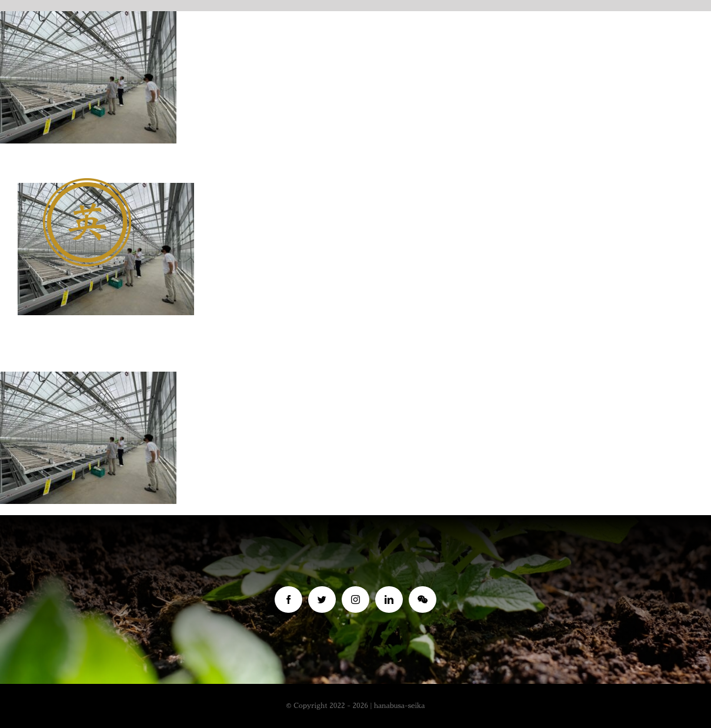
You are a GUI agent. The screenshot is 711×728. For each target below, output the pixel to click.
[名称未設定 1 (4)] (87, 184)
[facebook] (288, 600)
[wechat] (423, 600)
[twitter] (322, 600)
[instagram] (355, 600)
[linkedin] (389, 600)
